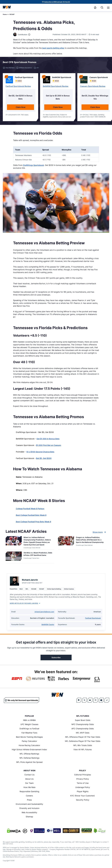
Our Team (29, 783)
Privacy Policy (83, 779)
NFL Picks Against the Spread (29, 762)
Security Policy (83, 800)
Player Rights (83, 791)
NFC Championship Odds (83, 724)
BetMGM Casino (48, 624)
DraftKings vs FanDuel (29, 729)
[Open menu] (108, 7)
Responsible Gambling (29, 791)
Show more (100, 532)
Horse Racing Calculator (29, 745)
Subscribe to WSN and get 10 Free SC (57, 2)
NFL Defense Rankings (29, 758)
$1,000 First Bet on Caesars (49, 445)
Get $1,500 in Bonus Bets (48, 439)
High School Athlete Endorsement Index (29, 750)
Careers (29, 796)
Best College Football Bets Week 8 (31, 515)
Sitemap (29, 817)
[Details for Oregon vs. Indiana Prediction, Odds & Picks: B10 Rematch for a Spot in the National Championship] (66, 542)
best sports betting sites (53, 48)
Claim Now (21, 107)
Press (29, 800)
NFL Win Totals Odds (83, 745)
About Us (29, 779)
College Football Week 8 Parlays (30, 509)
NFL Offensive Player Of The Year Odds (83, 737)
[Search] (102, 7)
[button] (108, 8)
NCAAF (12, 14)
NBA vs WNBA (29, 720)
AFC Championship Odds (83, 729)
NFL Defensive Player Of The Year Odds (83, 741)
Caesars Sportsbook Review (93, 86)
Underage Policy (83, 787)
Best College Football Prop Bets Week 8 (33, 522)
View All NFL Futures (83, 750)
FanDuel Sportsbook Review (18, 86)
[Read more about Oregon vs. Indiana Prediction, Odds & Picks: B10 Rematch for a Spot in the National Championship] (90, 540)
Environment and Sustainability (29, 804)
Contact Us (29, 775)
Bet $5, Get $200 (44, 458)
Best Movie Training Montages (29, 737)
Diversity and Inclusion (29, 808)
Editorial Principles (83, 775)
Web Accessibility (29, 812)
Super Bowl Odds (83, 720)
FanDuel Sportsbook (93, 618)
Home (5, 14)
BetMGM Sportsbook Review (56, 86)
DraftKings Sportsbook (34, 165)
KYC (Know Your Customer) (83, 796)
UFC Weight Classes (29, 724)
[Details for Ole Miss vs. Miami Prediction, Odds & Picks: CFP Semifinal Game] (14, 557)
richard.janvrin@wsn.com (44, 612)
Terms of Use (83, 783)
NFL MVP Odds (83, 733)
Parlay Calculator (29, 741)
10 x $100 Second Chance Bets (40, 452)
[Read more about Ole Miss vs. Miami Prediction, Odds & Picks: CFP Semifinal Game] (38, 554)
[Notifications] (95, 7)
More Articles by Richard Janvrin (25, 603)
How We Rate (29, 787)
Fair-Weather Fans (29, 733)
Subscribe (56, 657)
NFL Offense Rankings (29, 754)
